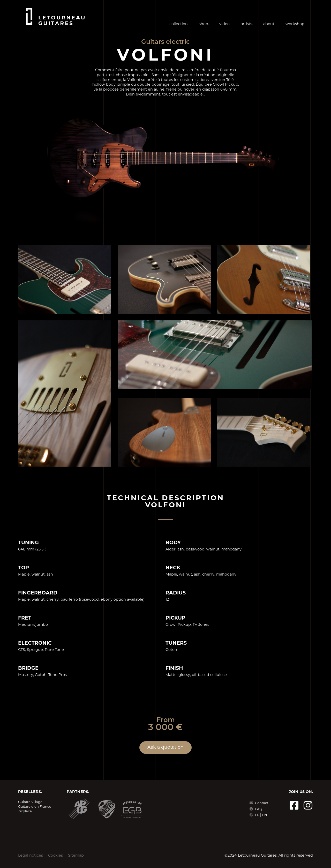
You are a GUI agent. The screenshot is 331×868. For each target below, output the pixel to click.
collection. (179, 24)
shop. (204, 24)
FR (258, 815)
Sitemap (76, 856)
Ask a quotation (165, 748)
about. (269, 24)
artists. (247, 24)
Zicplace (25, 811)
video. (225, 24)
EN (265, 815)
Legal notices (31, 856)
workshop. (295, 24)
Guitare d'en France (35, 807)
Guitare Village (30, 802)
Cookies (55, 856)
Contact (259, 803)
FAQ (256, 809)
